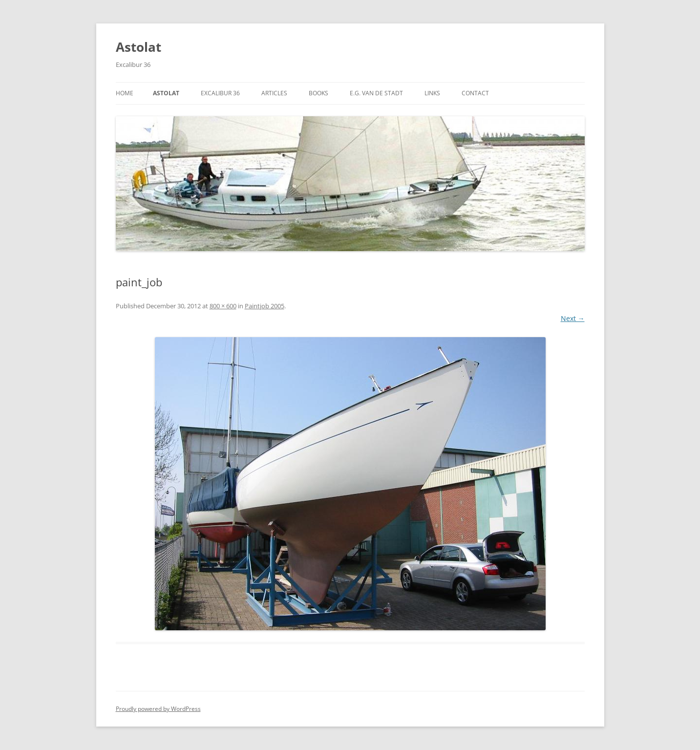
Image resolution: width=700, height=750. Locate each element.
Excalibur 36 (220, 93)
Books (318, 93)
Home (125, 93)
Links (432, 93)
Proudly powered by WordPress (158, 709)
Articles (274, 93)
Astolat (138, 47)
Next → (573, 318)
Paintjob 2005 (265, 306)
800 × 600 (223, 306)
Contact (475, 93)
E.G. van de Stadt (376, 93)
